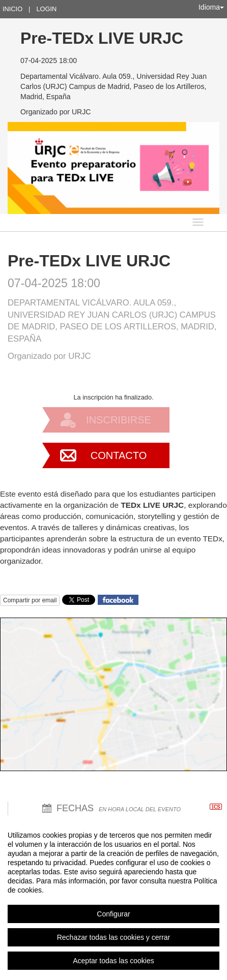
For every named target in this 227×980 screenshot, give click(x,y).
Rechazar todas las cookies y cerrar (114, 937)
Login (46, 9)
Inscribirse (119, 420)
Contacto (119, 455)
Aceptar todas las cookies (113, 961)
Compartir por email (30, 600)
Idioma (211, 7)
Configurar (113, 914)
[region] (113, 898)
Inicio (12, 9)
